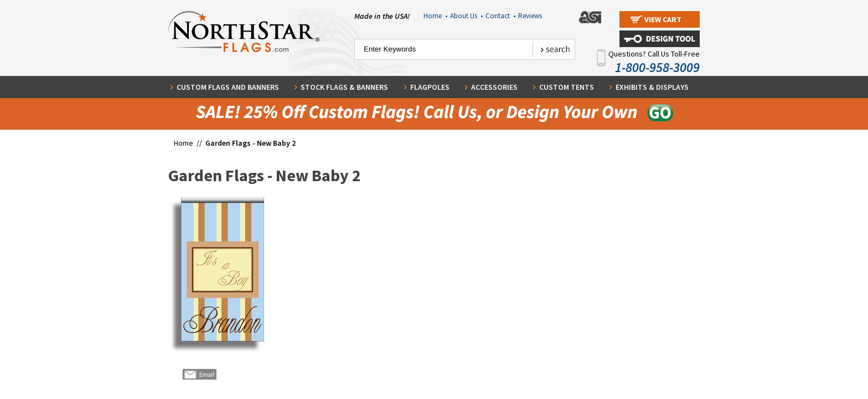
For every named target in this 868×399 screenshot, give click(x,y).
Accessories (494, 87)
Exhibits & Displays (652, 87)
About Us (466, 16)
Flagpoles (430, 87)
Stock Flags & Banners (344, 87)
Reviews (530, 16)
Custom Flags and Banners (228, 87)
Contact (500, 16)
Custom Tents (567, 87)
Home (435, 16)
